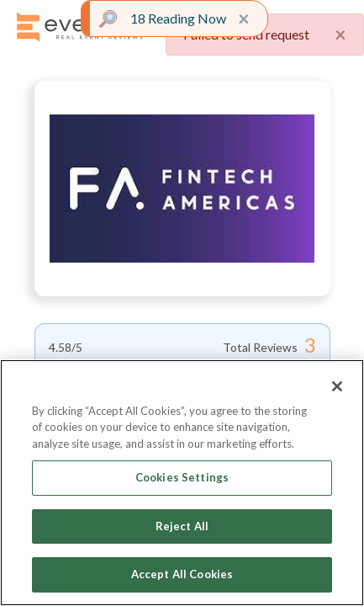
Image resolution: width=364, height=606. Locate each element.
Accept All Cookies (182, 574)
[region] (182, 483)
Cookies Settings (182, 477)
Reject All (182, 526)
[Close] (337, 386)
